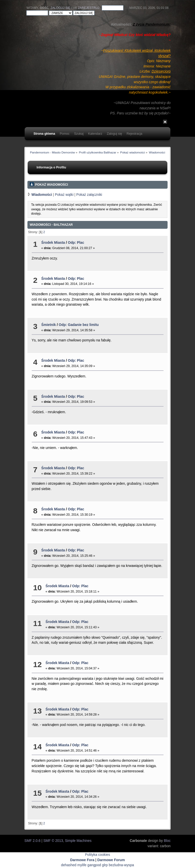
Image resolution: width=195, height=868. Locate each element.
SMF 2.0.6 (32, 841)
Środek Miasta (53, 243)
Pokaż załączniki (89, 195)
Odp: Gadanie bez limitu (79, 325)
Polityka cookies (98, 855)
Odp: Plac (76, 243)
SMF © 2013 (53, 841)
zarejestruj (89, 8)
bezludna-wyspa (121, 865)
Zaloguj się (60, 8)
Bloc (167, 841)
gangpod (94, 865)
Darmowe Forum (111, 860)
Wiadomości (42, 195)
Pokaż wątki (64, 195)
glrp (105, 865)
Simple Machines (78, 841)
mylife (82, 865)
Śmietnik (49, 325)
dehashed (69, 865)
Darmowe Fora (82, 860)
